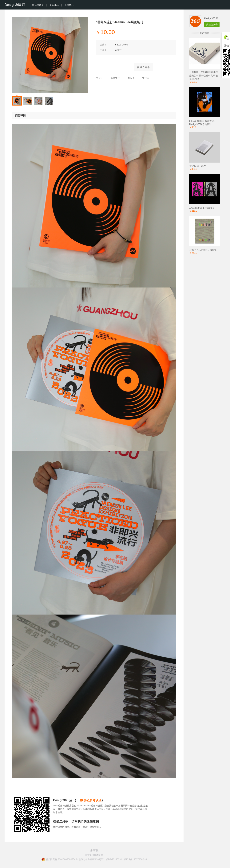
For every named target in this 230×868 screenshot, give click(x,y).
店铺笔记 (69, 5)
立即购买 (113, 66)
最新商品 (54, 5)
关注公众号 (212, 25)
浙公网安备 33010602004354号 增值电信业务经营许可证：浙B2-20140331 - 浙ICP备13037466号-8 (96, 859)
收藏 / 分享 (143, 67)
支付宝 (144, 78)
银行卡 (129, 78)
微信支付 (113, 78)
